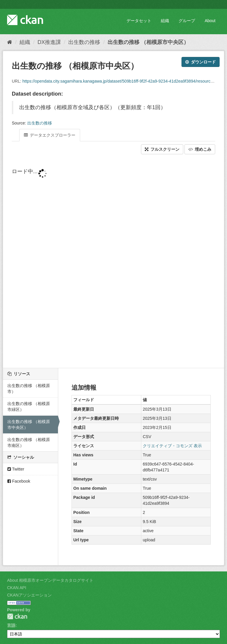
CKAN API (17, 588)
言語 (11, 625)
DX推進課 (49, 42)
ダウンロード (201, 62)
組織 (165, 21)
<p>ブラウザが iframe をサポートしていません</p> (113, 262)
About (210, 21)
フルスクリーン (162, 149)
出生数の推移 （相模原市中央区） (148, 42)
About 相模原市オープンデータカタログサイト (50, 580)
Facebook (19, 481)
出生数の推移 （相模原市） (29, 389)
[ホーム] (10, 42)
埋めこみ (200, 149)
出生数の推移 (84, 42)
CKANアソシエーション (29, 595)
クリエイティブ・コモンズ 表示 (172, 446)
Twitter (16, 469)
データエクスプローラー (50, 135)
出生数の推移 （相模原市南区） (29, 443)
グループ (187, 21)
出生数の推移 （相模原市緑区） (29, 407)
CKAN (17, 616)
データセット (139, 21)
